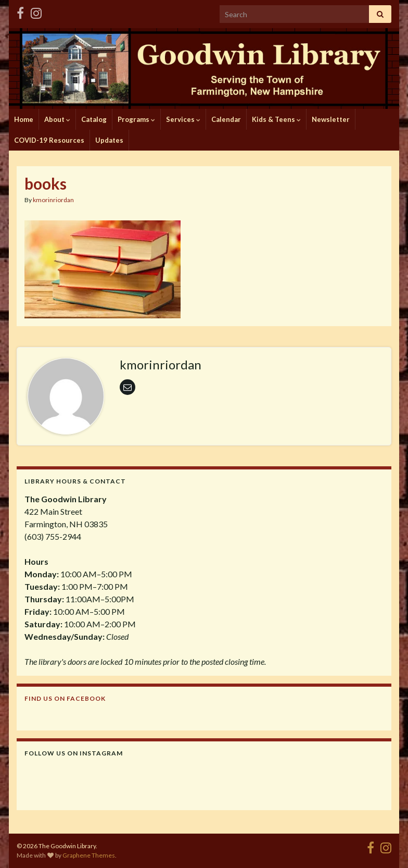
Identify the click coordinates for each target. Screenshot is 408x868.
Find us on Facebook (65, 698)
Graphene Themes (89, 855)
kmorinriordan (53, 200)
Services (183, 119)
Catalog (94, 119)
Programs (136, 119)
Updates (109, 140)
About (57, 119)
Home (24, 119)
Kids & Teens (276, 119)
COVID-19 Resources (49, 140)
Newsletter (331, 119)
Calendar (226, 119)
